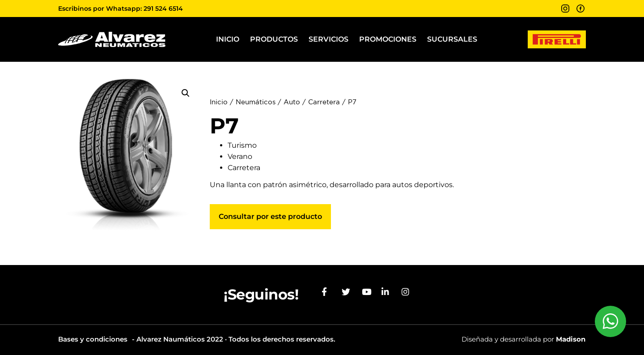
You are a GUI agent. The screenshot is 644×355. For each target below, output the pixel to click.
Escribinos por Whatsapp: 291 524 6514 (121, 9)
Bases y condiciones (93, 339)
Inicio (228, 39)
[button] (186, 93)
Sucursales (452, 39)
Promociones (388, 39)
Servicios (328, 39)
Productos (274, 39)
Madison (571, 339)
